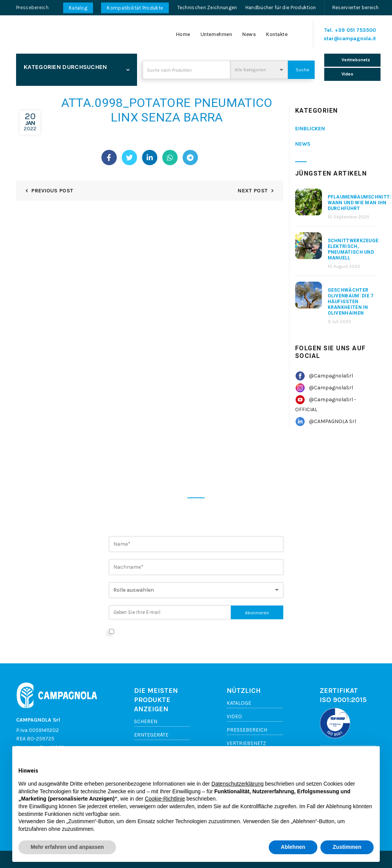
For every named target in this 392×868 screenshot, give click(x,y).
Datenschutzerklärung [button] (237, 784)
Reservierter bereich (356, 7)
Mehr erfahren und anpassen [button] (67, 847)
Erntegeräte (151, 735)
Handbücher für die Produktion (281, 7)
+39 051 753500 (355, 30)
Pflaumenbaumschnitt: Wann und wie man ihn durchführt (359, 203)
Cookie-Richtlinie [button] (165, 799)
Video (234, 716)
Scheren (146, 721)
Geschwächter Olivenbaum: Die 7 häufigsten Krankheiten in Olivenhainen (351, 302)
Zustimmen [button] (347, 847)
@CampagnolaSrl (331, 376)
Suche (302, 70)
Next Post (253, 191)
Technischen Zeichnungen (207, 7)
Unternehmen (216, 34)
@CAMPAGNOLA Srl (332, 421)
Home (183, 34)
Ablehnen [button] (293, 847)
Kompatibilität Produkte (135, 8)
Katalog (78, 8)
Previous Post (52, 191)
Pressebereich (32, 7)
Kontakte (277, 34)
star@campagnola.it (350, 39)
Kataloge (239, 703)
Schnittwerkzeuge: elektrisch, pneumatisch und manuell (354, 249)
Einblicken (310, 129)
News (249, 34)
